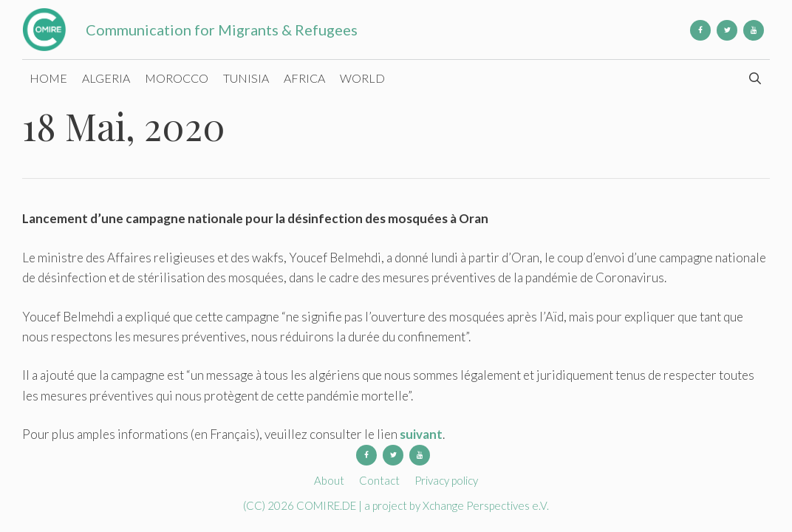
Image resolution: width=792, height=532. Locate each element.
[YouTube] (754, 30)
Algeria (106, 78)
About (329, 480)
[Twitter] (727, 30)
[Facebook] (700, 30)
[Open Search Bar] (755, 78)
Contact (379, 480)
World (362, 78)
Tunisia (246, 78)
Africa (304, 78)
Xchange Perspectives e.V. (486, 505)
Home (48, 78)
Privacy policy (446, 480)
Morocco (177, 78)
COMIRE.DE (327, 505)
